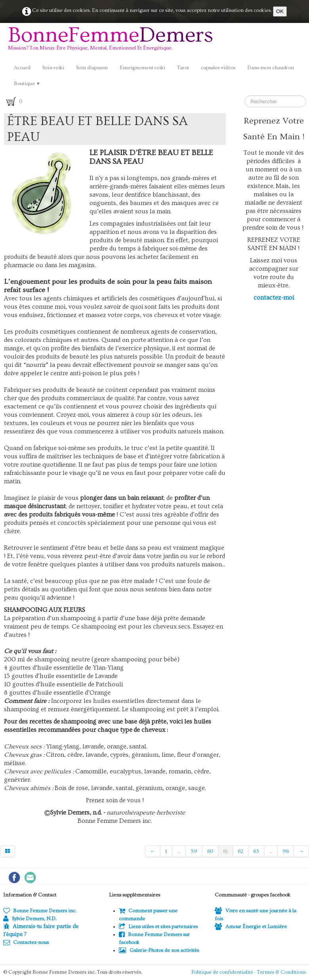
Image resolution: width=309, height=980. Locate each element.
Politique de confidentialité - (224, 972)
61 (225, 851)
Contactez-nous (26, 942)
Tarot (183, 68)
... (179, 851)
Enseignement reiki (142, 68)
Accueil (22, 68)
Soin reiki (53, 68)
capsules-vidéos (218, 68)
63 (256, 851)
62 (240, 851)
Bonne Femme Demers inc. (40, 911)
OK (280, 11)
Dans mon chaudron (271, 68)
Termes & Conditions (281, 972)
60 (210, 851)
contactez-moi (274, 298)
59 (194, 851)
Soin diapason (92, 68)
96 (286, 851)
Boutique (27, 84)
